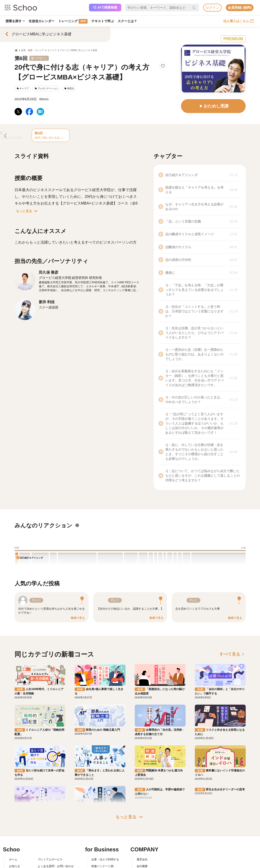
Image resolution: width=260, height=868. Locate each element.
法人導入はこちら (238, 21)
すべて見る (232, 654)
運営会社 (142, 816)
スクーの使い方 (19, 836)
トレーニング (73, 21)
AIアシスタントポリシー (53, 849)
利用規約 (43, 829)
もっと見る (28, 211)
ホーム (13, 816)
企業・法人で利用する (105, 816)
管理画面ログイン (102, 836)
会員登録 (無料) (240, 8)
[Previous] (6, 136)
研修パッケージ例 (102, 823)
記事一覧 (15, 849)
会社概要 (142, 823)
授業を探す (15, 21)
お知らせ (15, 823)
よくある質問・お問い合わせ (56, 823)
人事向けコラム (101, 829)
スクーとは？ (127, 21)
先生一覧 (15, 843)
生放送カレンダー (42, 21)
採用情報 (142, 829)
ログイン (212, 8)
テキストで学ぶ (103, 21)
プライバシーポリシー (52, 843)
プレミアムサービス (50, 816)
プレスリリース (146, 836)
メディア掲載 (145, 843)
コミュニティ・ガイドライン (56, 836)
